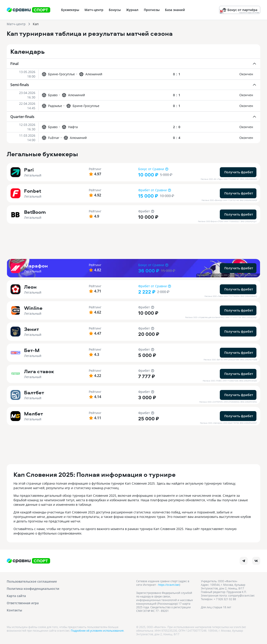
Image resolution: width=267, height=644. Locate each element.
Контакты (14, 610)
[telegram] (244, 561)
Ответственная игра (23, 603)
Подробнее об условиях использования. (98, 631)
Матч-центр (16, 24)
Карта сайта (16, 596)
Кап (36, 24)
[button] (133, 74)
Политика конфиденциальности (33, 589)
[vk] (256, 561)
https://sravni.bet (169, 585)
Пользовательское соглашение (32, 581)
